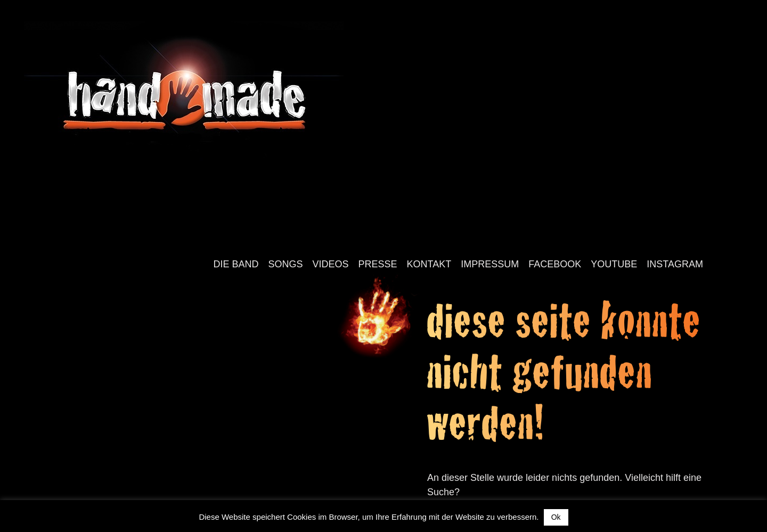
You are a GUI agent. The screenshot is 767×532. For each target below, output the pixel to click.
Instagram (675, 264)
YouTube (614, 264)
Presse (378, 264)
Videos (331, 264)
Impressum (490, 264)
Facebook (555, 264)
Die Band (236, 264)
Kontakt (429, 264)
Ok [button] (556, 517)
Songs (286, 264)
